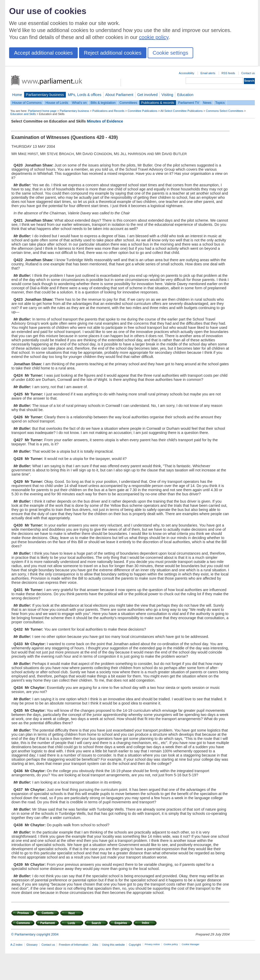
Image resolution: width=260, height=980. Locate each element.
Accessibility (187, 73)
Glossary (32, 945)
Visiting (167, 95)
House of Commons (27, 103)
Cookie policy (171, 944)
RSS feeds (228, 73)
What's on (79, 103)
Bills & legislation (103, 103)
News (207, 103)
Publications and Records (108, 111)
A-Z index (17, 945)
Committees (128, 103)
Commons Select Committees (225, 111)
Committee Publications (142, 111)
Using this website (113, 945)
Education (185, 95)
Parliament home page (42, 111)
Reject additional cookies (113, 53)
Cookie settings (170, 53)
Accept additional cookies (43, 53)
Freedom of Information (73, 945)
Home (17, 95)
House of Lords (57, 103)
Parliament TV (189, 103)
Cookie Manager (191, 944)
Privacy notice (152, 944)
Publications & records (158, 103)
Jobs (95, 945)
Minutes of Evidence (105, 121)
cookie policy (154, 37)
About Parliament (119, 95)
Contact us (248, 73)
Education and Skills (23, 114)
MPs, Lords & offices (85, 95)
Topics (220, 103)
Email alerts (208, 73)
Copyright (135, 945)
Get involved (147, 95)
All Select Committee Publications (182, 111)
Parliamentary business (45, 95)
